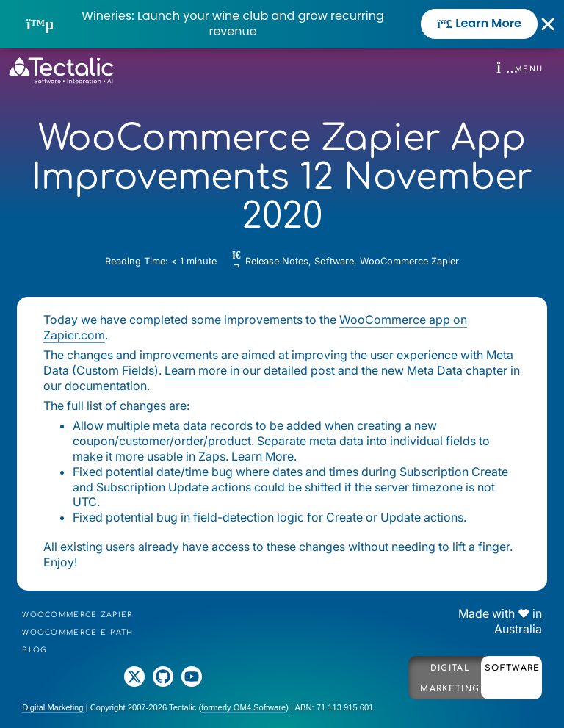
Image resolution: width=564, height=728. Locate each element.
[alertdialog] (282, 24)
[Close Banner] (548, 24)
